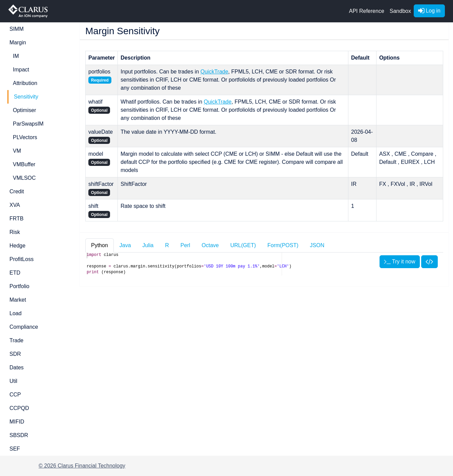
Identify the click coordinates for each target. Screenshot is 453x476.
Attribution (25, 83)
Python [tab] (100, 245)
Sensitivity (26, 97)
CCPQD (19, 408)
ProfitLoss (21, 259)
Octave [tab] (210, 245)
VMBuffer (24, 164)
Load (16, 313)
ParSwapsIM (28, 124)
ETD (15, 273)
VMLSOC (24, 178)
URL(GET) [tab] (243, 245)
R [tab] (167, 245)
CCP (15, 395)
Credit (17, 191)
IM (16, 56)
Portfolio (19, 286)
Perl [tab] (185, 245)
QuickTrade (214, 72)
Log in (429, 11)
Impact (21, 70)
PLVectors (25, 137)
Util (13, 381)
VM (17, 151)
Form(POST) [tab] (283, 245)
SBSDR (19, 435)
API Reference (367, 11)
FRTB (16, 219)
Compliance (24, 327)
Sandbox (400, 11)
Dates (17, 367)
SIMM (17, 29)
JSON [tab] (317, 245)
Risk (15, 232)
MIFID (17, 422)
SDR (15, 354)
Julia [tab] (148, 245)
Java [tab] (125, 245)
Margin (18, 42)
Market (18, 300)
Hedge (17, 246)
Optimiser (24, 110)
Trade (16, 340)
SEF (15, 449)
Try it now (400, 262)
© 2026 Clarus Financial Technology (82, 466)
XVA (15, 205)
